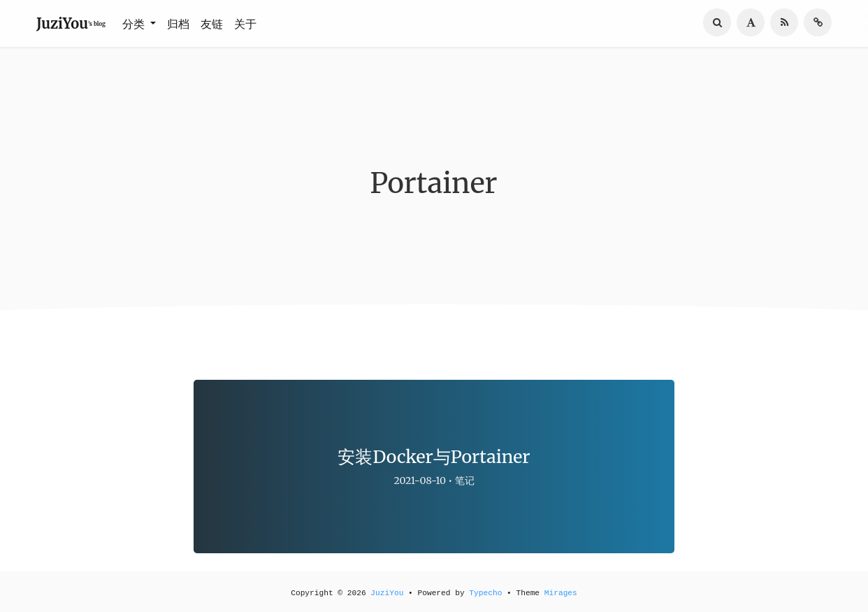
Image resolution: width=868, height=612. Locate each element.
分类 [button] (135, 24)
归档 (178, 24)
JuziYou (387, 593)
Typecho (485, 593)
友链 (212, 24)
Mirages (561, 593)
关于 (245, 24)
